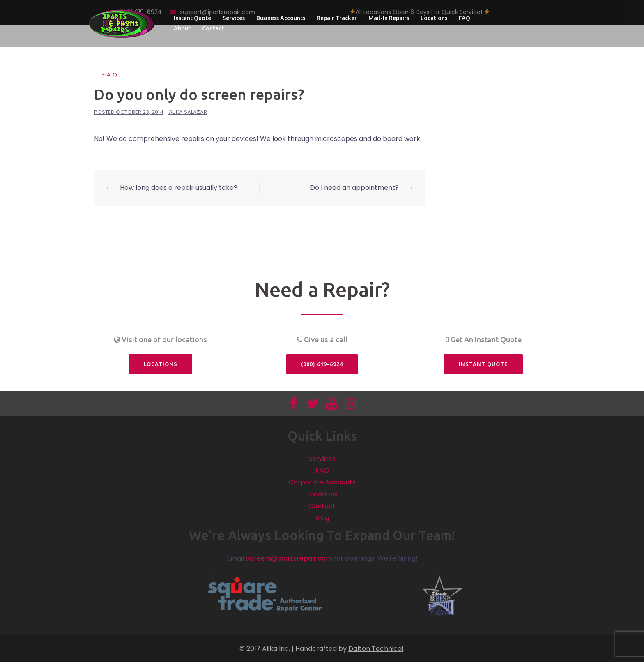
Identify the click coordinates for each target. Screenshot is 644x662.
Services (234, 18)
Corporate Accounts (322, 482)
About (182, 28)
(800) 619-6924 (322, 364)
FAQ (465, 18)
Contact (213, 28)
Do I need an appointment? (354, 188)
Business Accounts (281, 18)
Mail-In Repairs (389, 18)
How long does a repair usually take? (179, 188)
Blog (322, 518)
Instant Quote (192, 18)
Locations (434, 18)
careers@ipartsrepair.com (289, 558)
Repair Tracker (337, 18)
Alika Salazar (188, 112)
